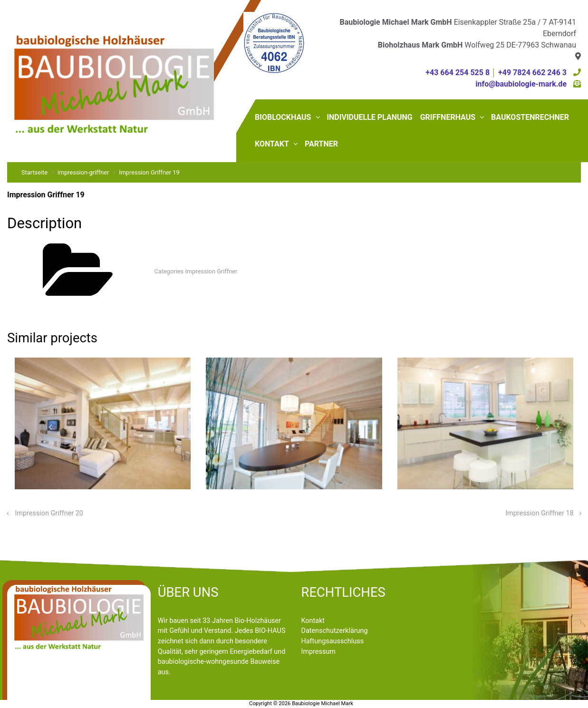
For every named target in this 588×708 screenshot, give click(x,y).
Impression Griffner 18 (539, 513)
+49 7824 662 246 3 (532, 73)
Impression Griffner (211, 271)
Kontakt (313, 621)
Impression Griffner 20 (49, 513)
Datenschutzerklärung (335, 631)
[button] (50, 427)
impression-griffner (83, 172)
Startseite (34, 172)
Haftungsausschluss (333, 641)
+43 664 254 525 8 (458, 73)
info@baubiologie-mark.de (521, 84)
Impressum (318, 652)
